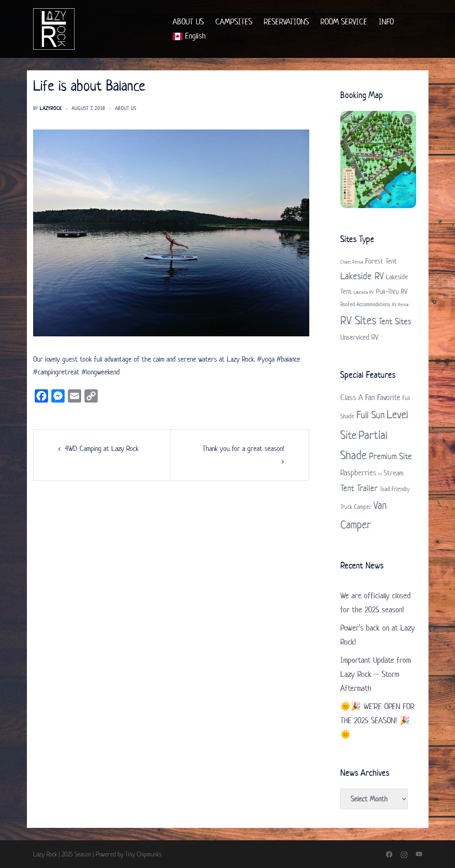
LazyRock (51, 108)
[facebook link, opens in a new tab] (389, 854)
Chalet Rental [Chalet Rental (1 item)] (352, 262)
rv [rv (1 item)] (380, 474)
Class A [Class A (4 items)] (352, 397)
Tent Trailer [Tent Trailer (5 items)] (359, 488)
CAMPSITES (234, 22)
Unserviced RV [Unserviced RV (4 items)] (359, 337)
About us (126, 108)
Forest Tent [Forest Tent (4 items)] (381, 261)
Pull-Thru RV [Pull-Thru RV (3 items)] (392, 291)
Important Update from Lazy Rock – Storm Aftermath (376, 674)
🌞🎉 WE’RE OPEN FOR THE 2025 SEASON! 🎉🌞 (377, 721)
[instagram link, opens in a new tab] (404, 854)
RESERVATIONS (286, 22)
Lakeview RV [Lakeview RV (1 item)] (364, 292)
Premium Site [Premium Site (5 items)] (390, 456)
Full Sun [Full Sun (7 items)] (371, 415)
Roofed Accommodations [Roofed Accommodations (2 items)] (365, 304)
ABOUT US (188, 22)
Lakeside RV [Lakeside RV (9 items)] (362, 276)
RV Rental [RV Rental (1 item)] (400, 305)
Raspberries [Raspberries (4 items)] (358, 473)
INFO (386, 22)
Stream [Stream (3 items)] (394, 473)
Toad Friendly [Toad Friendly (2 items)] (395, 489)
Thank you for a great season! (243, 448)
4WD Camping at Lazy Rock (102, 448)
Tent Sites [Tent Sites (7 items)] (395, 321)
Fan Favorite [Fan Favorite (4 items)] (383, 397)
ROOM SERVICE (344, 22)
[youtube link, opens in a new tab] (419, 854)
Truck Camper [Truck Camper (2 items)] (356, 507)
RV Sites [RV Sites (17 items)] (358, 320)
